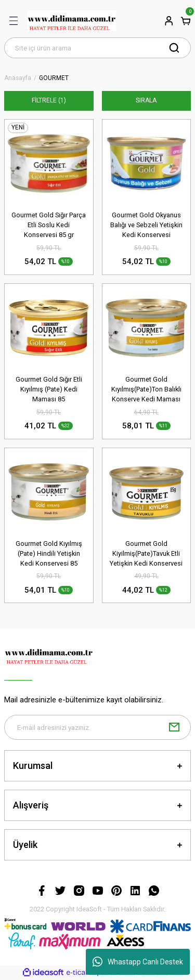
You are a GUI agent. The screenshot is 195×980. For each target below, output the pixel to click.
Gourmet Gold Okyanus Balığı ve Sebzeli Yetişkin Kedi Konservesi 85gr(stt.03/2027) (146, 225)
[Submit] (174, 727)
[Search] (97, 48)
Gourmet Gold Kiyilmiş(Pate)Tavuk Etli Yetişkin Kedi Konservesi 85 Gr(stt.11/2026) (146, 554)
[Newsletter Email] (97, 727)
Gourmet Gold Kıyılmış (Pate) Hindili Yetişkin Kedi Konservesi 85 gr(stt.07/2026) (49, 554)
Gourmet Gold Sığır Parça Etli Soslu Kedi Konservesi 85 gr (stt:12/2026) (49, 225)
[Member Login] (169, 21)
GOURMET (54, 78)
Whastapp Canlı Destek (138, 962)
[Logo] (71, 21)
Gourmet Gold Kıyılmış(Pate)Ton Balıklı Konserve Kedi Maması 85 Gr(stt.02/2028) (146, 390)
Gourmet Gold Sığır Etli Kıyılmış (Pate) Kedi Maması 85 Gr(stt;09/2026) (49, 390)
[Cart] (186, 21)
